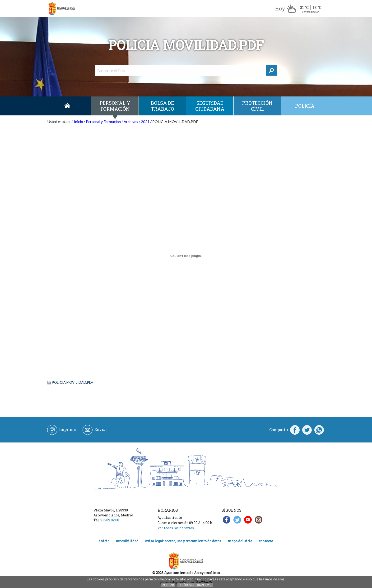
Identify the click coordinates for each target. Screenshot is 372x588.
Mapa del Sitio (240, 541)
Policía (305, 106)
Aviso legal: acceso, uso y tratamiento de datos (183, 541)
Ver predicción (311, 12)
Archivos (131, 121)
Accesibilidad (127, 541)
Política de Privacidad (195, 585)
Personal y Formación (115, 106)
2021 (145, 121)
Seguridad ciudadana (210, 106)
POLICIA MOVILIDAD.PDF (73, 382)
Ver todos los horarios (176, 528)
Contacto (266, 541)
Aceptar (168, 585)
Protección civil (257, 106)
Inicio (67, 106)
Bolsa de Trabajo (163, 106)
